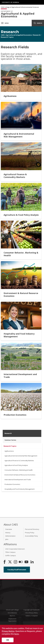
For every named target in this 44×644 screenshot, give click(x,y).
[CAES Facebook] (5, 562)
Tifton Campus (10, 552)
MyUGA (12, 616)
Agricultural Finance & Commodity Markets (19, 461)
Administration (10, 536)
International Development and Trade (18, 480)
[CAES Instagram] (15, 562)
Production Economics (12, 484)
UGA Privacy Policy (32, 613)
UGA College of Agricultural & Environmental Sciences (20, 7)
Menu (5, 23)
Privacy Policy (30, 533)
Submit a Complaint (32, 616)
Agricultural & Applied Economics (19, 35)
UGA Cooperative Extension (15, 549)
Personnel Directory (32, 529)
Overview (9, 529)
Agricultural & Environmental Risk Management (21, 456)
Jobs (7, 539)
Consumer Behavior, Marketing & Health (19, 470)
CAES (3, 35)
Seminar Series (10, 440)
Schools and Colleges (12, 610)
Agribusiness (9, 451)
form (17, 634)
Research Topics (7, 37)
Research (37, 35)
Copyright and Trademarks (32, 610)
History (8, 533)
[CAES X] (10, 562)
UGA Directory (12, 613)
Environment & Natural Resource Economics (20, 475)
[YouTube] (26, 562)
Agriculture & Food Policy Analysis (16, 465)
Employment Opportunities (12, 620)
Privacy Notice (8, 631)
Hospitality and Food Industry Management (20, 489)
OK (8, 640)
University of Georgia (11, 2)
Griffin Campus (11, 556)
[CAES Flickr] (21, 562)
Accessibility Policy (31, 536)
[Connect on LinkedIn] (32, 562)
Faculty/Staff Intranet (17, 570)
